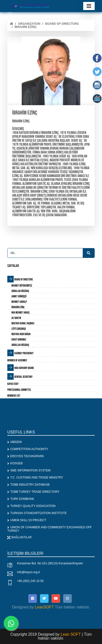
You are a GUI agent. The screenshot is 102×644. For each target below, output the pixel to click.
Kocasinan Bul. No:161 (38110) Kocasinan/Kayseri (50, 563)
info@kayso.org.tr (29, 572)
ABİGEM (15, 442)
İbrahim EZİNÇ (26, 27)
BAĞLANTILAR (20, 537)
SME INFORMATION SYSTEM (29, 470)
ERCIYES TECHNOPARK (26, 456)
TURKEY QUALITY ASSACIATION (31, 506)
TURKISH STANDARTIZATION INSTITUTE (37, 513)
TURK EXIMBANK (21, 499)
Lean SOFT (71, 634)
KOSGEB (15, 463)
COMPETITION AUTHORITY (28, 449)
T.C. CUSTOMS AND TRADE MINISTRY (35, 478)
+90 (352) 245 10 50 (30, 581)
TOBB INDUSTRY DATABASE (29, 485)
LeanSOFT (44, 607)
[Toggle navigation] (89, 6)
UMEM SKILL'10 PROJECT (27, 520)
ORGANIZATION (29, 24)
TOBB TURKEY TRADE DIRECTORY (33, 492)
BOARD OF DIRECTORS (62, 24)
